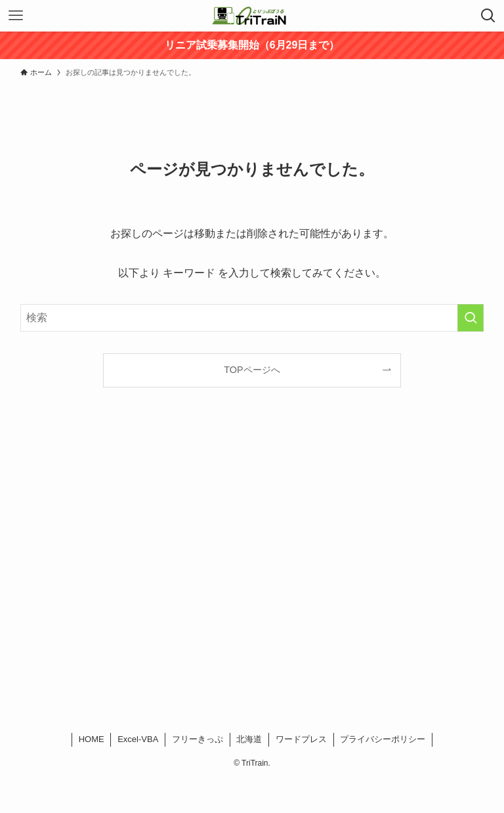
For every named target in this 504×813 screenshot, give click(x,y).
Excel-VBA (138, 739)
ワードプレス (301, 739)
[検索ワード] (252, 318)
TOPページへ (252, 370)
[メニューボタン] (16, 16)
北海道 (249, 739)
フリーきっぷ (198, 739)
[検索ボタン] (488, 16)
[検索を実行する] (471, 318)
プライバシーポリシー (383, 739)
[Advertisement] (252, 577)
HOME (92, 739)
